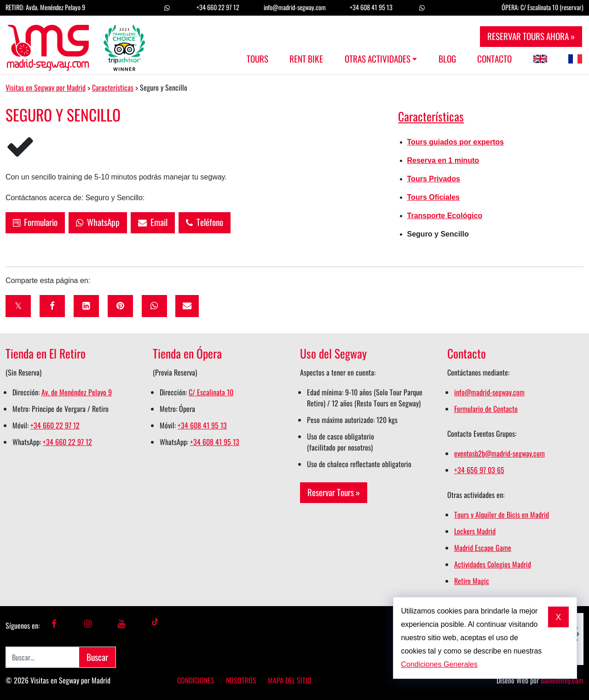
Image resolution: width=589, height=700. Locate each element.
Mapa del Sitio (290, 680)
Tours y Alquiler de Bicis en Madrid (502, 515)
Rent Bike (306, 59)
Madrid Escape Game (483, 548)
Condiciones (196, 680)
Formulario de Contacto (486, 409)
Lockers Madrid (475, 531)
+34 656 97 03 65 (479, 470)
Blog (447, 59)
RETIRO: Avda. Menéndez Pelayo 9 (45, 7)
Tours (257, 59)
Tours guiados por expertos (456, 142)
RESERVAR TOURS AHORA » (531, 36)
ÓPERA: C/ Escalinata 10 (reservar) (543, 7)
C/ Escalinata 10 (211, 392)
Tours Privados (434, 179)
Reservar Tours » (334, 492)
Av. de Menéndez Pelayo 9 (77, 392)
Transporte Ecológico (445, 216)
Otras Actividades (378, 59)
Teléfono (205, 222)
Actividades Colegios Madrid (493, 564)
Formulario (35, 222)
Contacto (494, 59)
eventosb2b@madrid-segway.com (499, 453)
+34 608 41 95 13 (371, 7)
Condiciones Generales (439, 664)
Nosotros (241, 680)
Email (153, 222)
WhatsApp (98, 222)
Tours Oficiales (433, 197)
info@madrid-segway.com (295, 7)
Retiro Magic (472, 581)
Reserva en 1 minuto (443, 160)
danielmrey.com (562, 680)
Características (431, 116)
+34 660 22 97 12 (218, 7)
